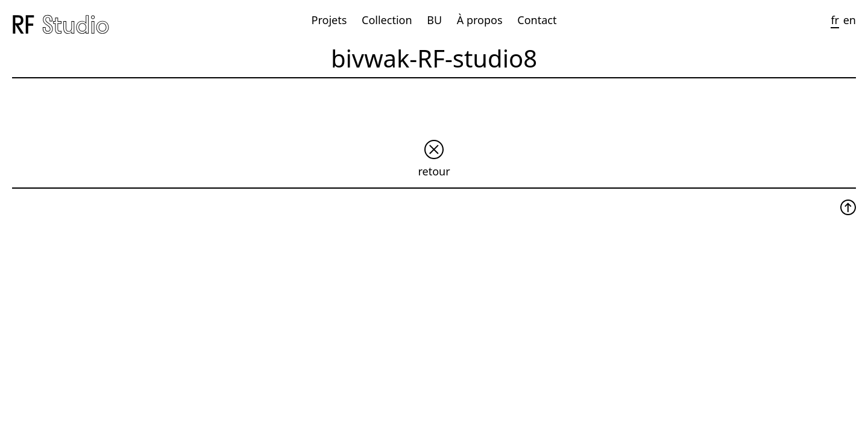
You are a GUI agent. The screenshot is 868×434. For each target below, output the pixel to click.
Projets (329, 20)
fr (835, 20)
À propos (480, 20)
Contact (537, 20)
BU (434, 20)
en (850, 20)
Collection (387, 20)
